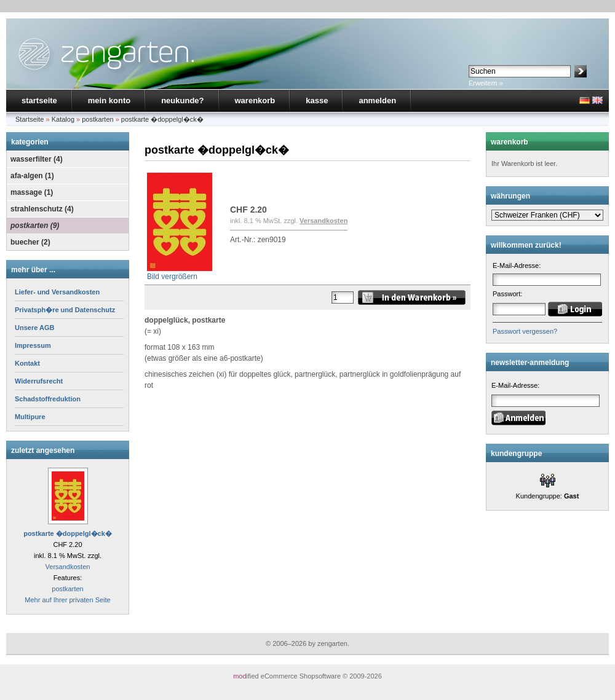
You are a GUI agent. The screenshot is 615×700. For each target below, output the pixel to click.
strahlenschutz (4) (42, 209)
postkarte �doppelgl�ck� (162, 119)
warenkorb (255, 100)
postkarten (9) (35, 226)
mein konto (109, 100)
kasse (317, 100)
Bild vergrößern (180, 273)
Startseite (30, 119)
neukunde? (182, 100)
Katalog (63, 119)
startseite (39, 100)
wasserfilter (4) (37, 159)
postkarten (97, 119)
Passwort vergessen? (525, 331)
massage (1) (32, 192)
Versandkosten (68, 567)
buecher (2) (30, 242)
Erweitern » (486, 83)
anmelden (377, 100)
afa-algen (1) (32, 176)
